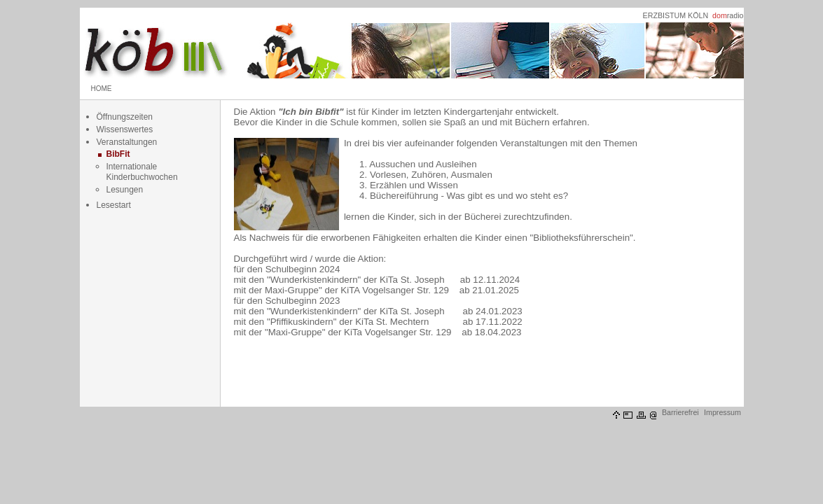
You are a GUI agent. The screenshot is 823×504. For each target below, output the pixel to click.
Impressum (722, 412)
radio (728, 15)
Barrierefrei (680, 412)
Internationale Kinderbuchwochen (142, 172)
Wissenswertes (125, 129)
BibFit (118, 154)
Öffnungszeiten (125, 117)
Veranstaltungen (127, 142)
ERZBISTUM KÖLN (676, 15)
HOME (102, 89)
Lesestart (114, 205)
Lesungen (125, 190)
